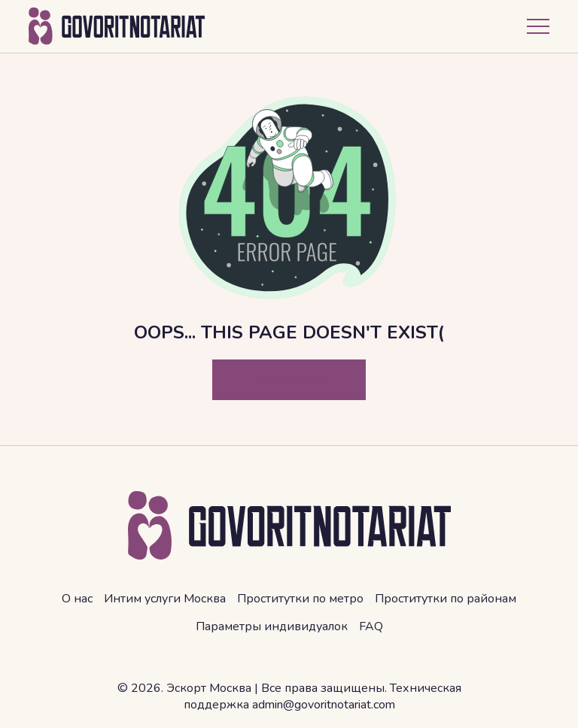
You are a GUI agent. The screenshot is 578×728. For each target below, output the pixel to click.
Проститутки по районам (446, 599)
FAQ (371, 626)
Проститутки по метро (300, 599)
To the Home (289, 380)
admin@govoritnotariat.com (324, 705)
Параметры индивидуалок (272, 626)
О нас (77, 599)
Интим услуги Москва (165, 599)
